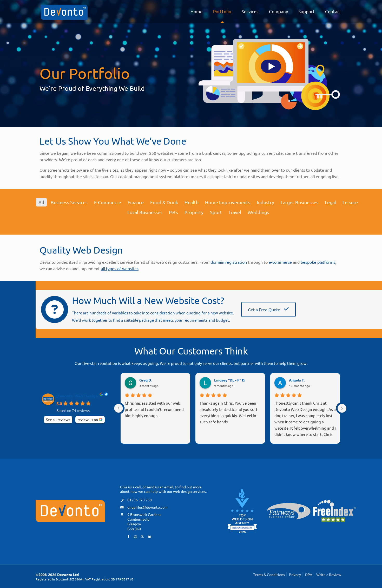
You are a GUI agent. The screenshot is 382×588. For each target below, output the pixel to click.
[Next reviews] (342, 408)
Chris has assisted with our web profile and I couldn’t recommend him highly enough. (154, 409)
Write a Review (329, 574)
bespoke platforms (318, 262)
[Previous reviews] (118, 408)
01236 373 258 (140, 500)
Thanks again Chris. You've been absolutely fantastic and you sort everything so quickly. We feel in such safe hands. (229, 412)
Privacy (295, 574)
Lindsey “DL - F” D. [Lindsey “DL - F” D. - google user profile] (230, 380)
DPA (309, 574)
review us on (88, 419)
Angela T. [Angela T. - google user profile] (297, 380)
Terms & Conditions (269, 574)
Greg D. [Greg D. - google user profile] (145, 380)
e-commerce (280, 262)
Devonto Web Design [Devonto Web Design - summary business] (77, 396)
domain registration (229, 262)
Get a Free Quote (268, 309)
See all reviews (58, 419)
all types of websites (120, 268)
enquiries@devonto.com (147, 507)
